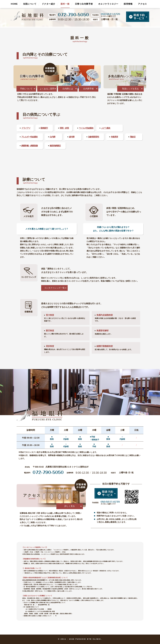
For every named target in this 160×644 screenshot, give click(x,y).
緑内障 (72, 137)
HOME (14, 4)
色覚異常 (114, 137)
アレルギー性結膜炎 (29, 137)
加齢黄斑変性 (93, 137)
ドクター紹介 (49, 4)
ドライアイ (26, 128)
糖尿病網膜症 (55, 146)
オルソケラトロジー (108, 4)
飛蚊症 (133, 137)
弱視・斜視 (64, 128)
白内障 (52, 137)
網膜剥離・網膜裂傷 (29, 146)
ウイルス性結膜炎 (86, 128)
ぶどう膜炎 (106, 128)
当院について (30, 4)
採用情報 (128, 4)
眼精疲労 (44, 128)
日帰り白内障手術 (84, 4)
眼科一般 (65, 4)
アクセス (142, 4)
